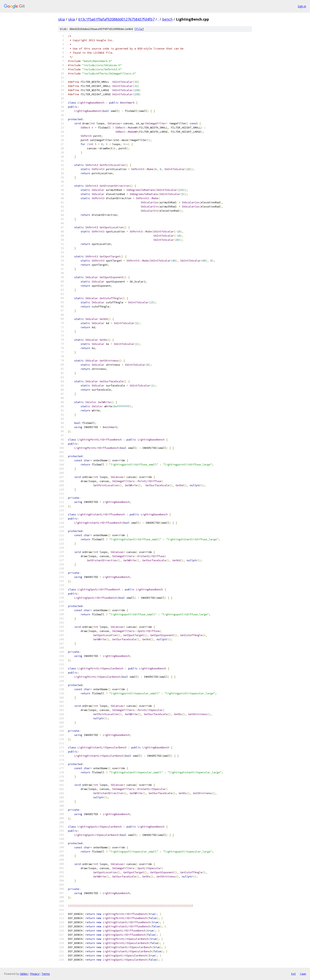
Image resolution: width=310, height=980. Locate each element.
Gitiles (24, 974)
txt (293, 974)
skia (61, 19)
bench (167, 19)
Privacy (35, 974)
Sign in (302, 6)
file (139, 29)
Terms (46, 974)
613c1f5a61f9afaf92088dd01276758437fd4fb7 (116, 19)
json (303, 974)
